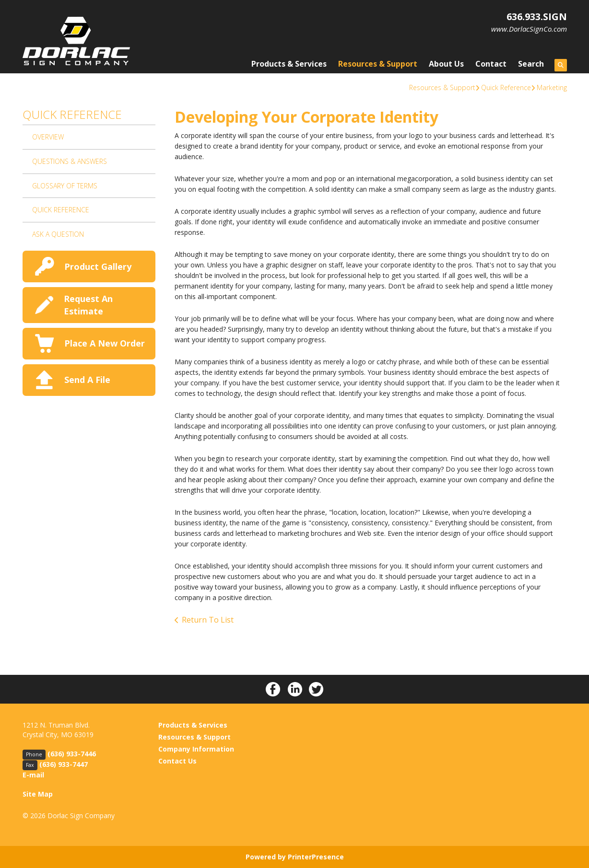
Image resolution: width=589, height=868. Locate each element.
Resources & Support (378, 64)
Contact (491, 64)
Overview (48, 137)
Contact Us (177, 761)
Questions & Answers (70, 161)
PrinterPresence (316, 857)
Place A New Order (105, 343)
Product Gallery (98, 266)
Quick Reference (506, 87)
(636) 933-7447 (64, 764)
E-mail (33, 775)
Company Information (196, 749)
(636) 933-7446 (72, 754)
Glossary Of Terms (65, 186)
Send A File (87, 380)
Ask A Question (58, 234)
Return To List (208, 620)
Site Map (38, 794)
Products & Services (289, 64)
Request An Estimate (88, 305)
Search (531, 64)
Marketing (552, 87)
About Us (446, 64)
